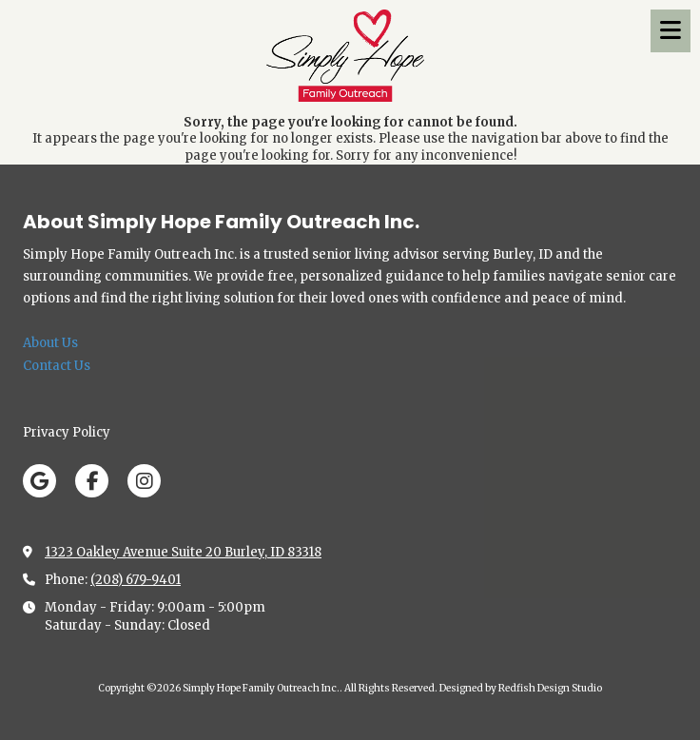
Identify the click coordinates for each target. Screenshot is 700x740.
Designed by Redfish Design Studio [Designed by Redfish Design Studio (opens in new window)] (521, 688)
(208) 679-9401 (136, 580)
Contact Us (57, 366)
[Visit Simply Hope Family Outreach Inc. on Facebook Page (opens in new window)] (92, 481)
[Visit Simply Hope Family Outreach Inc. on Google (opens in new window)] (39, 481)
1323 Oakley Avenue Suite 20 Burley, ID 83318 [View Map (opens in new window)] (183, 552)
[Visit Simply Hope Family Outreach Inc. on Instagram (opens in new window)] (144, 481)
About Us (50, 343)
